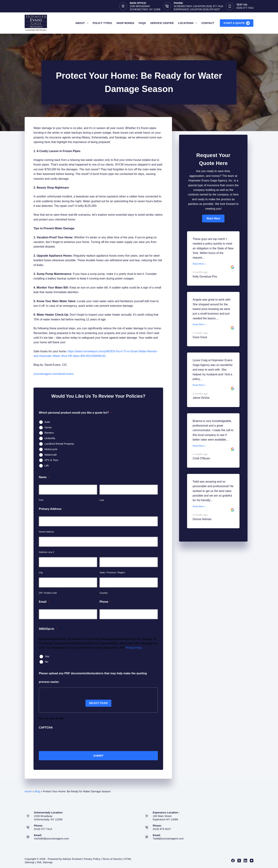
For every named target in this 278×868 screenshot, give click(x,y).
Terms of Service (112, 858)
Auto (47, 422)
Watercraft (51, 455)
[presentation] (66, 740)
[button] (213, 219)
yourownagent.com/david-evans (54, 374)
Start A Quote (237, 23)
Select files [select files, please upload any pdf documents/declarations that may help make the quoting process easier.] (98, 703)
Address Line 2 (47, 552)
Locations (188, 23)
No (47, 662)
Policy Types (102, 23)
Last (102, 500)
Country (104, 593)
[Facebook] (233, 860)
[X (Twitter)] (239, 860)
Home (48, 427)
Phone (105, 602)
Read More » (199, 264)
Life (47, 465)
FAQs (142, 23)
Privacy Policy (134, 648)
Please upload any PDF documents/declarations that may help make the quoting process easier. (93, 678)
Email (44, 602)
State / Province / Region (112, 572)
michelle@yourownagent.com (52, 838)
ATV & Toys (51, 460)
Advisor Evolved (72, 858)
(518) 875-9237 (162, 829)
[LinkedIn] (245, 860)
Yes (47, 656)
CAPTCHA (46, 728)
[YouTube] (252, 860)
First (41, 500)
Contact (208, 23)
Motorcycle (51, 449)
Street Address (46, 532)
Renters (49, 433)
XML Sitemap (44, 862)
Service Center (162, 23)
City (41, 572)
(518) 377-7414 (245, 8)
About (82, 23)
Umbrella (50, 438)
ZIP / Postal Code (48, 593)
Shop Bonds (125, 23)
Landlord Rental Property (59, 444)
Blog (37, 791)
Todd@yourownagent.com (168, 838)
